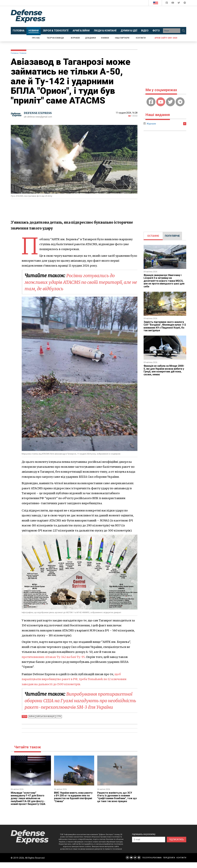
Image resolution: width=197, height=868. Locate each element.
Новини (23, 53)
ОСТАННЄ (153, 236)
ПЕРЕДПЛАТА (169, 863)
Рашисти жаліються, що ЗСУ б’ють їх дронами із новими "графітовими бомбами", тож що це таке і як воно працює (117, 803)
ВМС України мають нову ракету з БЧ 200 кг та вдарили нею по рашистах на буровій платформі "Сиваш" (73, 803)
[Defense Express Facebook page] (167, 3)
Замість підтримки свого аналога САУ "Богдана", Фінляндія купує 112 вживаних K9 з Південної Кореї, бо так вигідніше (165, 326)
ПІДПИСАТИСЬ (177, 845)
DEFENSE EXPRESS (38, 113)
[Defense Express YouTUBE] (173, 3)
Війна (32, 722)
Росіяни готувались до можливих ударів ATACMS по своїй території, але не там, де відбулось (77, 282)
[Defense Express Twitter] (179, 3)
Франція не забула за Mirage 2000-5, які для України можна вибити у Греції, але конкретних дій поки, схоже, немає (164, 370)
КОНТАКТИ (181, 863)
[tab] (153, 236)
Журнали (75, 38)
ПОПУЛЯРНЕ (172, 236)
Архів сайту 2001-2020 (166, 38)
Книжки (105, 38)
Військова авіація (45, 722)
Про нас (36, 38)
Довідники (90, 38)
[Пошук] (183, 31)
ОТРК (58, 722)
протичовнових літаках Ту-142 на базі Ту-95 (54, 656)
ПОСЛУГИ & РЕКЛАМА (152, 863)
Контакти (141, 38)
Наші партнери (122, 38)
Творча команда (55, 38)
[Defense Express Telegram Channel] (185, 3)
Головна (14, 53)
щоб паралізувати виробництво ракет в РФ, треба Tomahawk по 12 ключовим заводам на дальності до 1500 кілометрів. (75, 679)
